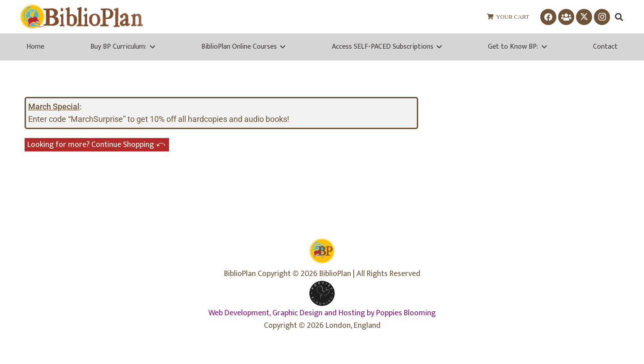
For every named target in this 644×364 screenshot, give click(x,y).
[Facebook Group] (566, 17)
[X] (584, 17)
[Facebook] (548, 17)
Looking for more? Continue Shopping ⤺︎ (97, 145)
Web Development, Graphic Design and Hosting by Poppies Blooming (322, 313)
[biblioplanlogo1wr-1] (82, 17)
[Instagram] (602, 17)
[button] (619, 17)
